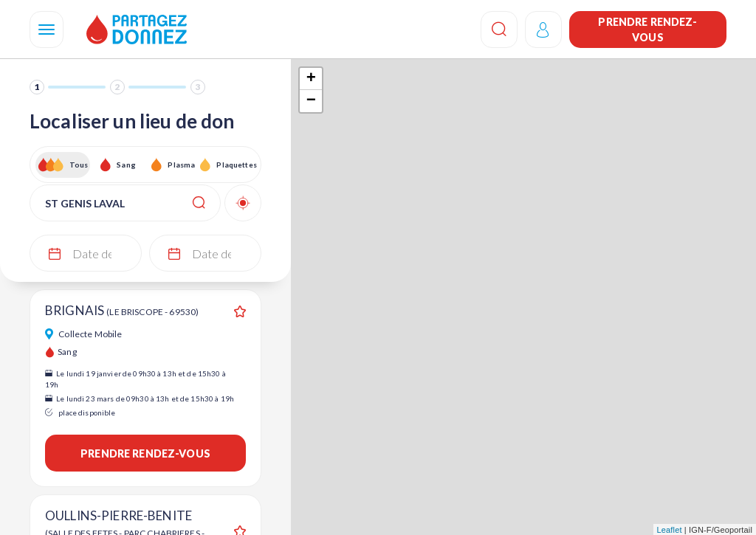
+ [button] (311, 79)
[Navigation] (47, 30)
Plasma (181, 165)
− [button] (311, 101)
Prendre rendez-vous (647, 30)
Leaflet (670, 530)
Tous (79, 165)
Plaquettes (236, 165)
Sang (126, 165)
